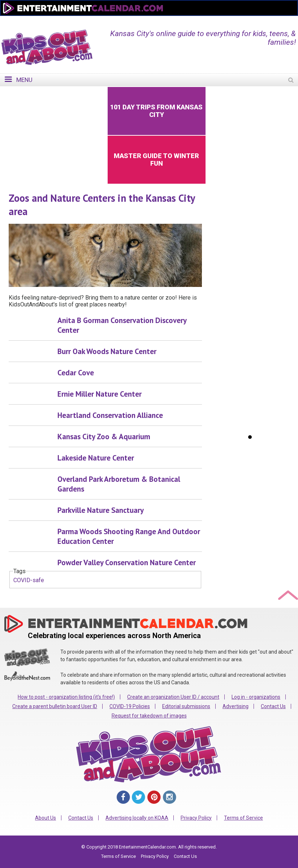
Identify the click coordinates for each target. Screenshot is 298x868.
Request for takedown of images (149, 716)
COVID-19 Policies (130, 706)
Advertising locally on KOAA (137, 818)
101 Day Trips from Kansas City (156, 111)
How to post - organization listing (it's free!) (66, 697)
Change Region (208, 21)
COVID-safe (29, 580)
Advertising (236, 706)
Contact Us (273, 706)
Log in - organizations (256, 697)
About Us (46, 818)
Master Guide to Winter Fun (156, 160)
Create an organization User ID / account (173, 697)
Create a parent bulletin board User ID (55, 706)
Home (172, 21)
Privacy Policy (196, 818)
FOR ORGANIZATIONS (262, 21)
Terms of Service (243, 818)
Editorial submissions (186, 706)
